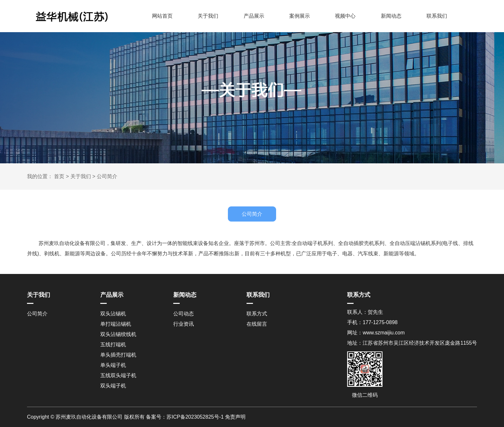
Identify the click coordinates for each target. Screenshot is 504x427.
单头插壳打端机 (118, 355)
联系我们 (437, 16)
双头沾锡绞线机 (118, 334)
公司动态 (184, 314)
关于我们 (208, 16)
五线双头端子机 (118, 375)
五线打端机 (113, 345)
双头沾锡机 (113, 314)
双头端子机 (113, 386)
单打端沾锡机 (116, 324)
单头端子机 (113, 365)
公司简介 (107, 176)
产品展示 (254, 16)
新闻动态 (391, 16)
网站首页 (162, 16)
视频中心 (345, 16)
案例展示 (300, 16)
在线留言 (257, 324)
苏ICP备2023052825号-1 (195, 417)
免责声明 (235, 417)
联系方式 (257, 314)
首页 (59, 176)
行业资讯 (184, 324)
